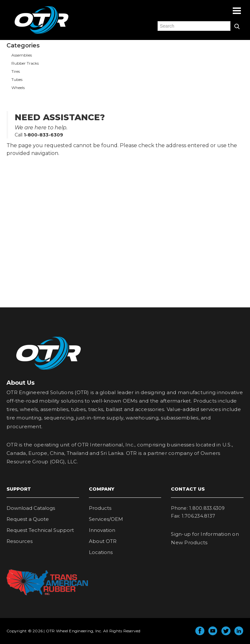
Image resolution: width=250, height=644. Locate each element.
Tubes (17, 79)
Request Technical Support (40, 530)
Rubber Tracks (25, 63)
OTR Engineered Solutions (42, 33)
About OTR (103, 541)
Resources (20, 541)
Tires (16, 71)
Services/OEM (106, 519)
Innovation (102, 530)
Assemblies (22, 55)
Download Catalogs (31, 508)
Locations (101, 552)
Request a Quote (28, 519)
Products (100, 508)
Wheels (18, 88)
